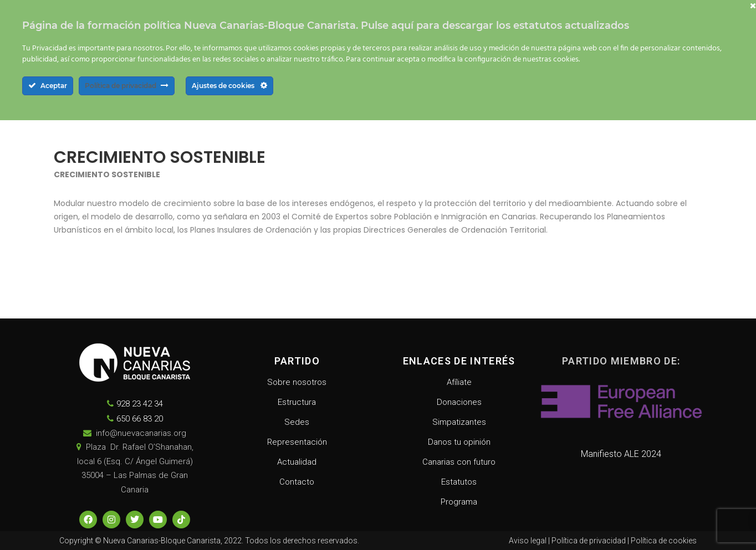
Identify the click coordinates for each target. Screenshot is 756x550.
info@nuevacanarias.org (141, 433)
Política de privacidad (589, 541)
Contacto (297, 482)
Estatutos (459, 482)
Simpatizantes (459, 422)
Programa (459, 502)
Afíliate (459, 382)
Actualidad (297, 462)
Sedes (297, 422)
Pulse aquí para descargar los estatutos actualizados (495, 25)
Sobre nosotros (297, 382)
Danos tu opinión (459, 442)
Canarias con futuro (459, 462)
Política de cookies (664, 541)
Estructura (297, 402)
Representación (297, 442)
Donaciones (459, 402)
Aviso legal (528, 541)
